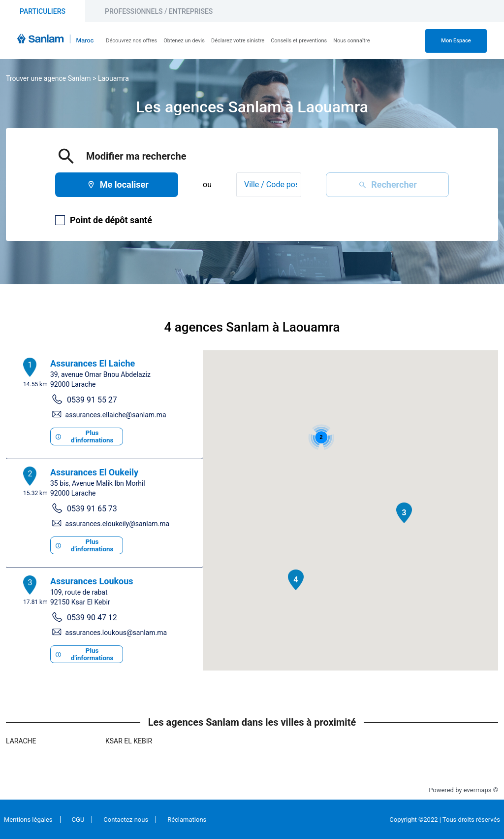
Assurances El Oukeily (94, 472)
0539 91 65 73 (92, 509)
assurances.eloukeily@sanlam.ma (118, 524)
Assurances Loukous (92, 581)
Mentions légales (28, 820)
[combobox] (269, 185)
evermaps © (481, 790)
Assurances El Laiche (93, 363)
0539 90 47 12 (92, 618)
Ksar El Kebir (129, 741)
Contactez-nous (126, 820)
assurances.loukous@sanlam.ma (116, 633)
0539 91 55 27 (92, 400)
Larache (21, 741)
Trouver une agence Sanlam (48, 78)
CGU (78, 820)
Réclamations (187, 820)
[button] (404, 513)
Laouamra (113, 78)
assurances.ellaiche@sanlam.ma (116, 415)
